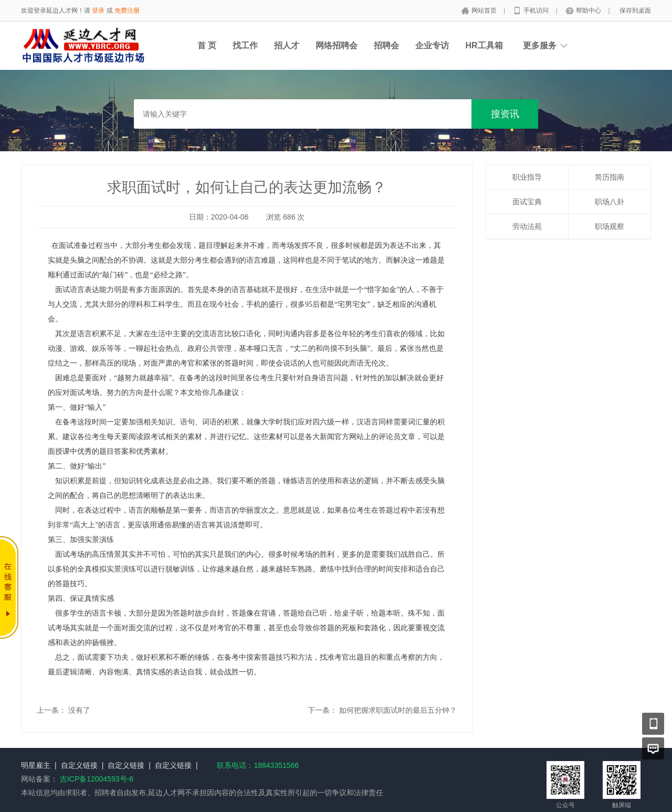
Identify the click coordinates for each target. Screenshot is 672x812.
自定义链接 (79, 765)
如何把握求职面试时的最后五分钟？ (398, 710)
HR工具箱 (484, 45)
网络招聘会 (337, 45)
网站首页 (485, 11)
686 (289, 217)
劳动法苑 (527, 226)
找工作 (245, 45)
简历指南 (610, 177)
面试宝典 (527, 202)
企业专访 (432, 45)
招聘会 (386, 45)
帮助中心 (589, 11)
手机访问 (537, 11)
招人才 (287, 45)
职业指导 (527, 177)
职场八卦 (610, 202)
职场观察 (610, 226)
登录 (98, 11)
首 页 (207, 45)
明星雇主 (36, 765)
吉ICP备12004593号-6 (97, 779)
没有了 (79, 710)
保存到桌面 (635, 11)
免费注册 (127, 11)
